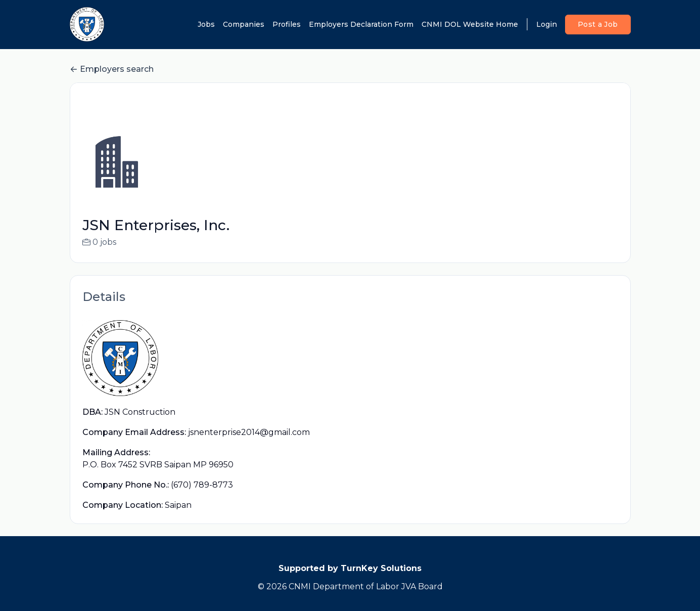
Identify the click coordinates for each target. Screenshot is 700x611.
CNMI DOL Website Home (470, 24)
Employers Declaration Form (361, 24)
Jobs (206, 24)
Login (547, 24)
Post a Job (598, 24)
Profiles (287, 24)
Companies (244, 24)
